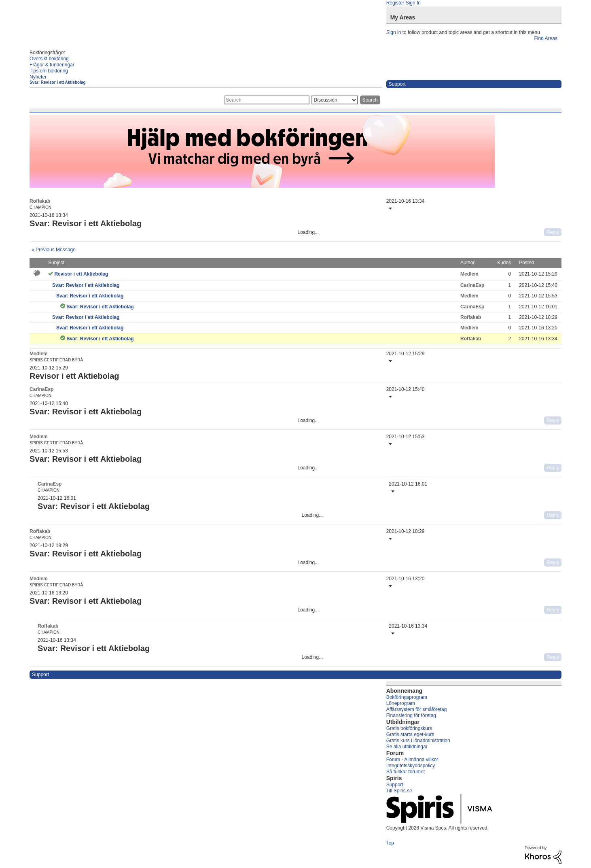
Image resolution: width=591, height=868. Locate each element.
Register (395, 3)
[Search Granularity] (335, 100)
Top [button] (390, 843)
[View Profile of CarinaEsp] (472, 285)
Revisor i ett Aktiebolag (81, 274)
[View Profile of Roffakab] (40, 201)
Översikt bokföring (49, 59)
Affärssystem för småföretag (417, 709)
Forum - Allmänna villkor (412, 760)
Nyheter (38, 77)
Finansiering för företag (411, 715)
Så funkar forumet (406, 772)
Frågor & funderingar (52, 65)
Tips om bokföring (49, 71)
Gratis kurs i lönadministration (418, 741)
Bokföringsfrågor (47, 53)
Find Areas (546, 38)
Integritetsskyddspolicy (411, 766)
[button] (390, 208)
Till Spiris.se (399, 791)
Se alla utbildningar (407, 747)
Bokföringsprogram (407, 697)
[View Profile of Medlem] (469, 274)
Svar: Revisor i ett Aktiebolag (58, 82)
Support (395, 785)
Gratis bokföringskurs (409, 728)
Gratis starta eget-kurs (410, 734)
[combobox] (267, 100)
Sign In (413, 3)
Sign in (394, 32)
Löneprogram (401, 703)
